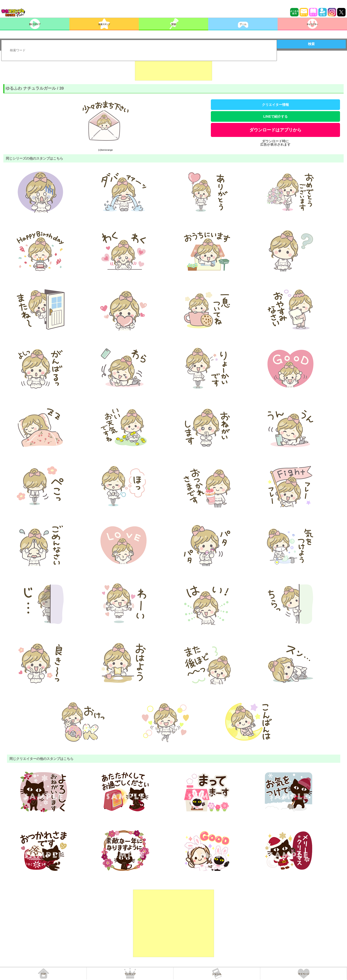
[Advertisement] (173, 68)
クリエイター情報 (275, 105)
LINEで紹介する (275, 116)
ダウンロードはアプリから (275, 130)
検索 (311, 44)
